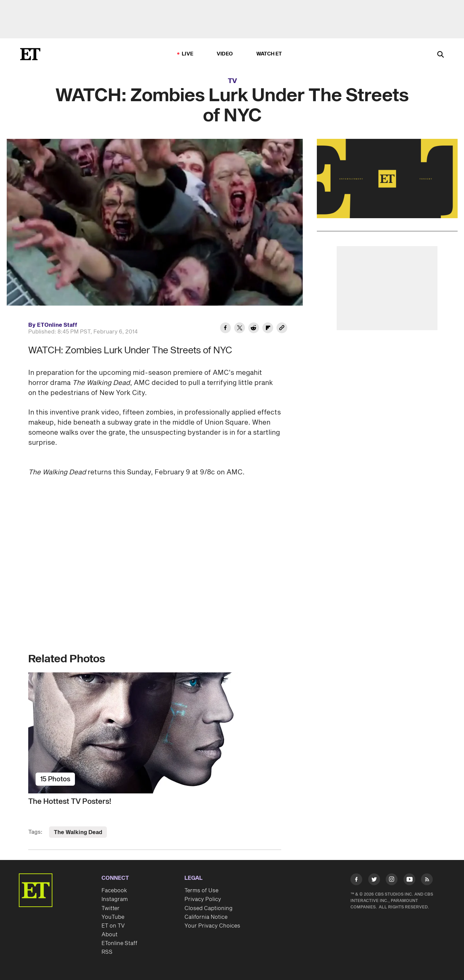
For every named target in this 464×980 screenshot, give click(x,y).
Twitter (111, 908)
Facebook (114, 891)
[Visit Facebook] (356, 881)
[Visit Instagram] (392, 881)
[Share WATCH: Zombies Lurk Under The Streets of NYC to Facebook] (225, 329)
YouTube (113, 917)
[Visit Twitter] (374, 881)
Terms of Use (201, 891)
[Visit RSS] (427, 881)
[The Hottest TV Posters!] (155, 733)
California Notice (206, 917)
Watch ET (269, 54)
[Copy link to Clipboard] (282, 329)
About (110, 935)
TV (232, 81)
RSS (107, 952)
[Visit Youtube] (409, 881)
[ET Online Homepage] (30, 54)
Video (225, 54)
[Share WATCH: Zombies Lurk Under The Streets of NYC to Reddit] (254, 329)
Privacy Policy (203, 899)
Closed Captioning (208, 908)
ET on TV (113, 926)
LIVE (187, 54)
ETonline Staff (119, 943)
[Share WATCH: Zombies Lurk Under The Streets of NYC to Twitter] (240, 329)
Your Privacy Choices (212, 926)
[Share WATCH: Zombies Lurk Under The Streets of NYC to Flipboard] (268, 329)
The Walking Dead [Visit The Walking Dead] (78, 832)
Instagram (115, 899)
